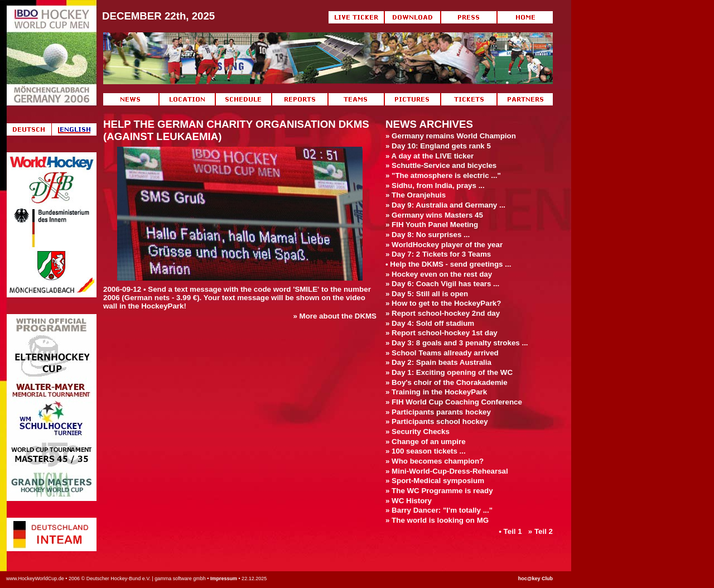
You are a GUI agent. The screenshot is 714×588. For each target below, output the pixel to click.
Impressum (224, 579)
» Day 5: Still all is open (427, 294)
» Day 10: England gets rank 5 (438, 146)
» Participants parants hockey (438, 412)
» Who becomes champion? (435, 461)
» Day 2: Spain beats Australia (438, 362)
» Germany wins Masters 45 (434, 215)
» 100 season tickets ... (426, 451)
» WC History (409, 501)
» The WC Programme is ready (439, 491)
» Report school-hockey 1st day (442, 333)
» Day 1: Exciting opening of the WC (449, 372)
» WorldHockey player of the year (444, 245)
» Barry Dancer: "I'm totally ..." (439, 510)
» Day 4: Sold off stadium (430, 323)
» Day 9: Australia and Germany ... (445, 205)
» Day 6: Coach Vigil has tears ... (442, 284)
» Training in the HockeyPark (436, 392)
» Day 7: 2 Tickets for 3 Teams (438, 254)
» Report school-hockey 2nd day (443, 313)
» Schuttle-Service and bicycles (441, 165)
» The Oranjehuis (416, 195)
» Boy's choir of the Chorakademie (447, 382)
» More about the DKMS (335, 316)
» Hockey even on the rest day (439, 274)
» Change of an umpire (426, 442)
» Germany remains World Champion (451, 136)
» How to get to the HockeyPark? (443, 303)
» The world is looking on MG (437, 520)
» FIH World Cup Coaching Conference (454, 402)
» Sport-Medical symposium (435, 481)
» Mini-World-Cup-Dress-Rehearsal (447, 471)
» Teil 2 (541, 531)
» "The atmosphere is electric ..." (443, 175)
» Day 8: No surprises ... (428, 235)
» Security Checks (418, 432)
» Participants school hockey (437, 421)
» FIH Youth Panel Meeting (432, 225)
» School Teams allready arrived (442, 353)
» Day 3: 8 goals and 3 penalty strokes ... (457, 343)
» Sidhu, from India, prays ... (435, 185)
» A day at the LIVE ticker (430, 156)
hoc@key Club (535, 579)
